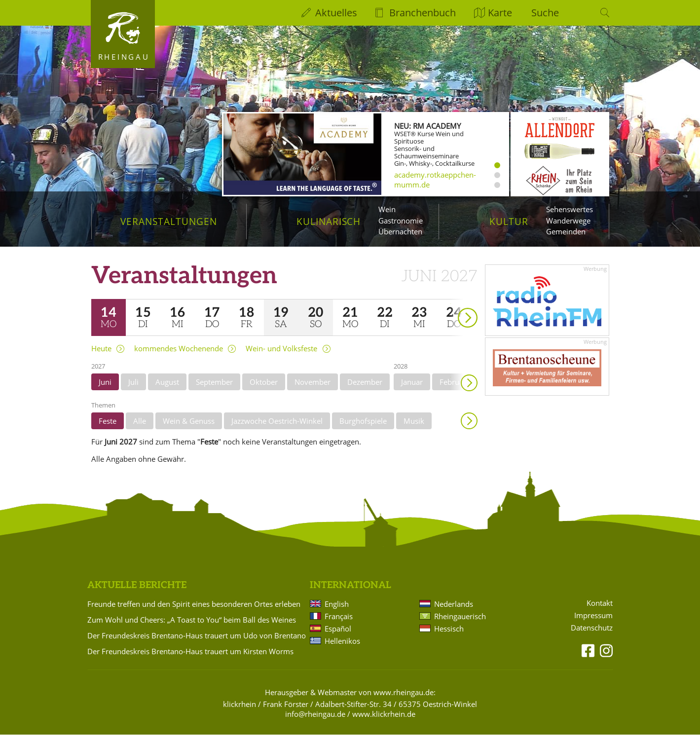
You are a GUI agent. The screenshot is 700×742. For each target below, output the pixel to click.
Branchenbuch (423, 13)
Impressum (593, 622)
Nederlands (454, 611)
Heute (101, 355)
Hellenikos (342, 648)
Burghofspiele (363, 428)
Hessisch (449, 635)
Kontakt (600, 610)
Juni (105, 389)
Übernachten (400, 231)
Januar (412, 389)
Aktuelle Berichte (137, 592)
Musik (414, 428)
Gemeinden (566, 231)
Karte (500, 13)
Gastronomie (401, 221)
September (214, 389)
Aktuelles (336, 13)
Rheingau (124, 57)
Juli (133, 389)
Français (339, 623)
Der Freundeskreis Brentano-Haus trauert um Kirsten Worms (190, 658)
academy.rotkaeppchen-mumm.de (435, 180)
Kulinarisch (329, 221)
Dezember (365, 389)
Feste (108, 428)
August (167, 389)
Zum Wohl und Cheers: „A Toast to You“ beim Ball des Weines (192, 627)
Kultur (509, 221)
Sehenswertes (570, 209)
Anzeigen (469, 428)
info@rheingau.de (315, 721)
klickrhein (239, 711)
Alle (140, 428)
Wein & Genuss (189, 428)
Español (338, 635)
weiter (450, 311)
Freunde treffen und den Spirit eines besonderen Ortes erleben (194, 611)
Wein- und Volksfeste (281, 355)
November (313, 389)
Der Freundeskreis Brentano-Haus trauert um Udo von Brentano (197, 642)
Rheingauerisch (460, 623)
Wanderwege (568, 221)
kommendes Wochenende (179, 355)
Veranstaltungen (168, 221)
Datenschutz (592, 635)
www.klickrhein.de (384, 721)
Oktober (264, 389)
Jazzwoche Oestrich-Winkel (277, 428)
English (337, 611)
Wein (387, 209)
